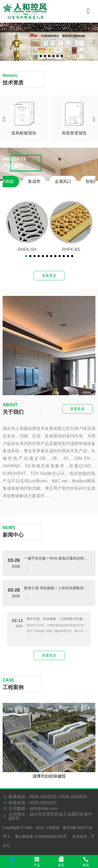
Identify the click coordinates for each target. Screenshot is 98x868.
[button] (37, 56)
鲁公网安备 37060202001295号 (41, 836)
